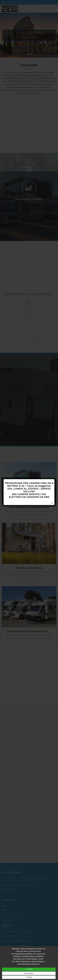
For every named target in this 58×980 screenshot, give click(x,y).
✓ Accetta (29, 969)
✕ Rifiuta (29, 977)
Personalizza (29, 973)
